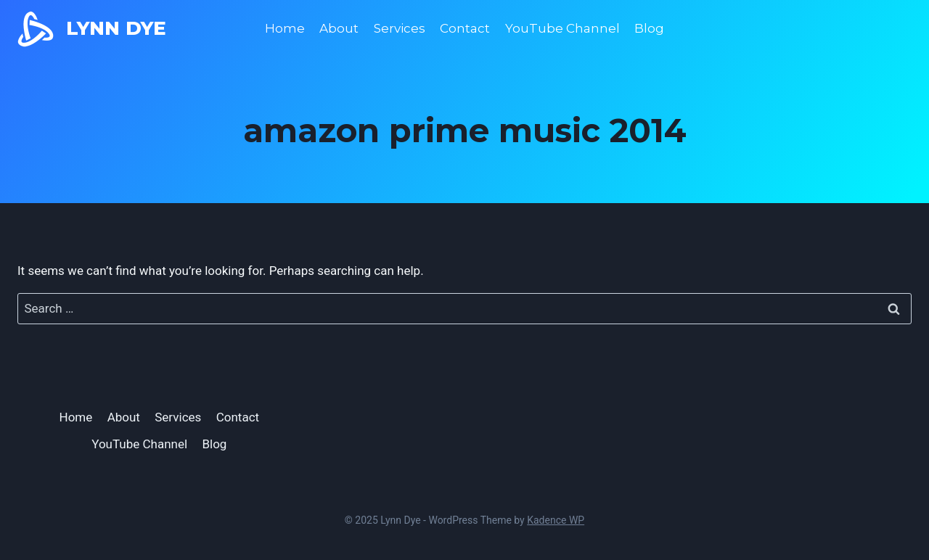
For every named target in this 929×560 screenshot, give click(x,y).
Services (400, 28)
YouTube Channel (562, 28)
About (339, 28)
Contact (465, 28)
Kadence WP (556, 520)
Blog (649, 28)
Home (285, 28)
